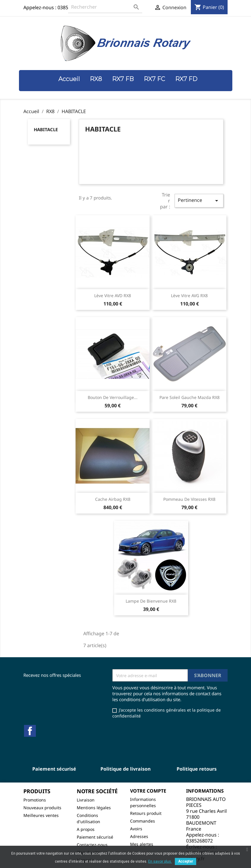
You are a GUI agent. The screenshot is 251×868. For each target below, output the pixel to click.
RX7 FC (154, 79)
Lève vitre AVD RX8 (113, 296)
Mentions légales (94, 808)
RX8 (96, 79)
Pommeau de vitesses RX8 (189, 499)
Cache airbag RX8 (113, 499)
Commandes (143, 821)
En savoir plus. (160, 861)
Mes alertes (142, 844)
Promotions (35, 800)
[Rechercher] (105, 7)
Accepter (186, 861)
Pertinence (199, 201)
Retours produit (146, 813)
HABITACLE (46, 129)
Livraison (86, 800)
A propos (86, 829)
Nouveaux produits (42, 808)
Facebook (30, 731)
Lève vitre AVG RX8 (189, 296)
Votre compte (148, 791)
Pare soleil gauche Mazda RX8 (190, 397)
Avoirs (136, 829)
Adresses (139, 836)
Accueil (69, 79)
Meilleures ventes (41, 815)
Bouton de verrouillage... (113, 397)
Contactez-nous (92, 845)
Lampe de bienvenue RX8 (151, 601)
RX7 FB (123, 79)
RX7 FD (186, 79)
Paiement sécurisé (95, 837)
